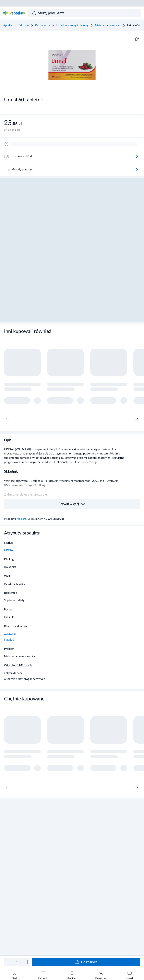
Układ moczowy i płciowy (72, 25)
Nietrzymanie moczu (108, 25)
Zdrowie (24, 25)
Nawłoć (9, 640)
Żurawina (10, 634)
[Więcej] (137, 156)
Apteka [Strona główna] (8, 25)
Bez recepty (43, 25)
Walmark (21, 519)
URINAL (9, 550)
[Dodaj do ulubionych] (137, 39)
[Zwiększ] (28, 962)
